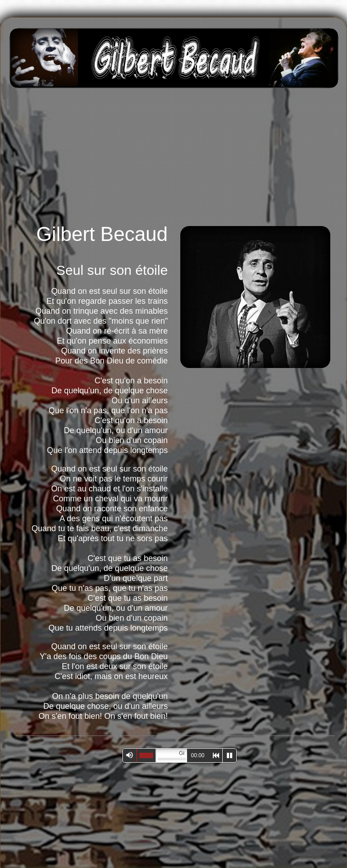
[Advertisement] (196, 155)
